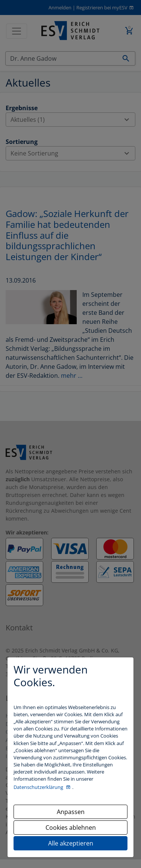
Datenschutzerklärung (39, 787)
